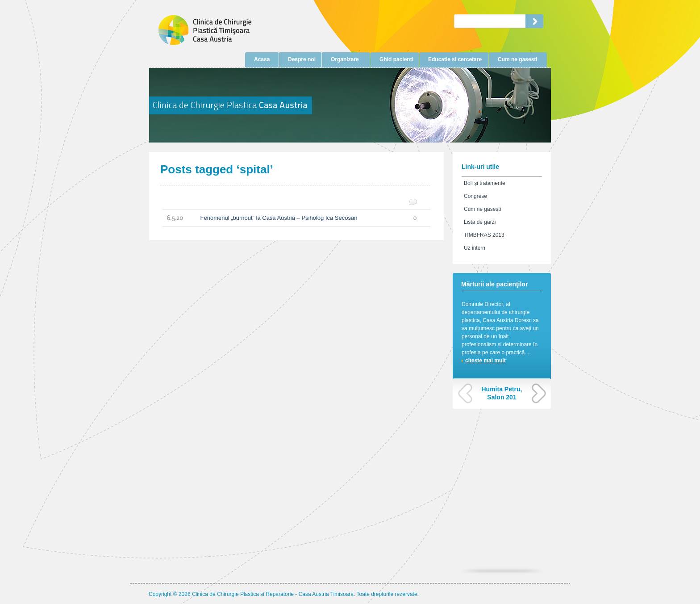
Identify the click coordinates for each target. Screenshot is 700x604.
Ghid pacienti (396, 59)
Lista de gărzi (480, 222)
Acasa (262, 59)
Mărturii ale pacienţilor (494, 284)
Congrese (475, 196)
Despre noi (302, 59)
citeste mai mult (485, 361)
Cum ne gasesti (518, 59)
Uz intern (475, 248)
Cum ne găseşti (482, 209)
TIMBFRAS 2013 (484, 235)
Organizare (345, 59)
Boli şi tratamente (485, 183)
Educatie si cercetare (455, 59)
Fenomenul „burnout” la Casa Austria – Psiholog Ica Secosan (290, 218)
